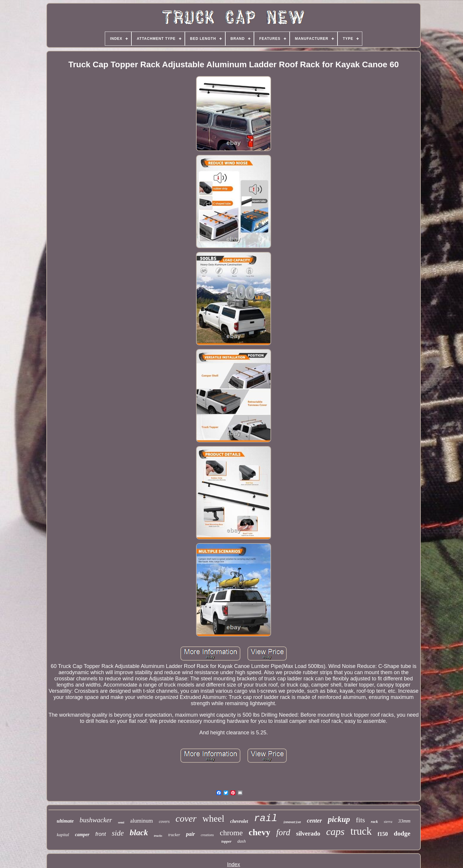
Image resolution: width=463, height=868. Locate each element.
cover (186, 818)
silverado (308, 833)
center (314, 820)
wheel (213, 819)
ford (283, 832)
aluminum (142, 821)
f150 (383, 834)
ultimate (65, 821)
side (118, 833)
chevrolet (239, 821)
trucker (174, 835)
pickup (339, 819)
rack (374, 822)
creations (207, 835)
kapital (63, 835)
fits (360, 820)
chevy (259, 832)
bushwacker (96, 820)
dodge (402, 833)
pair (190, 834)
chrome (231, 833)
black (139, 832)
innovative (292, 822)
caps (335, 832)
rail (266, 819)
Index (234, 864)
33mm (404, 821)
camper (82, 835)
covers (164, 822)
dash (242, 841)
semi (121, 822)
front (101, 834)
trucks (158, 836)
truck (361, 831)
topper (226, 841)
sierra (388, 822)
